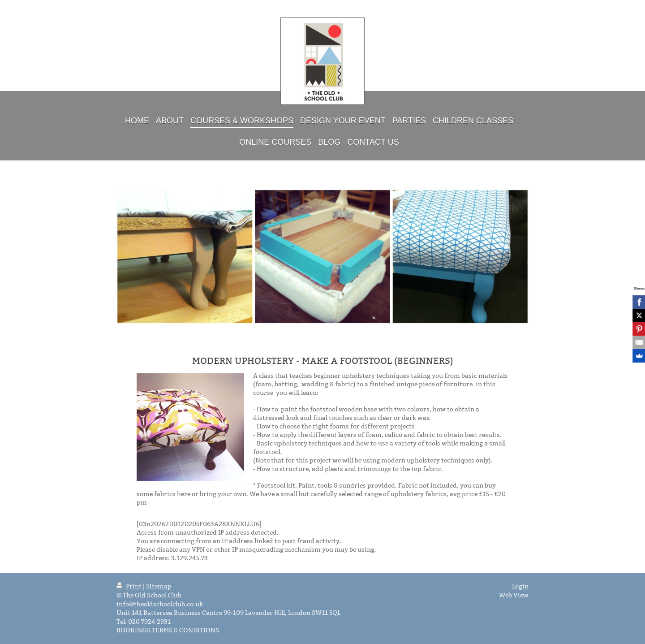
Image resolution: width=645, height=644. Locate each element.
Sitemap (159, 586)
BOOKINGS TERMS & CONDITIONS (168, 630)
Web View (514, 595)
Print (130, 586)
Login (520, 586)
